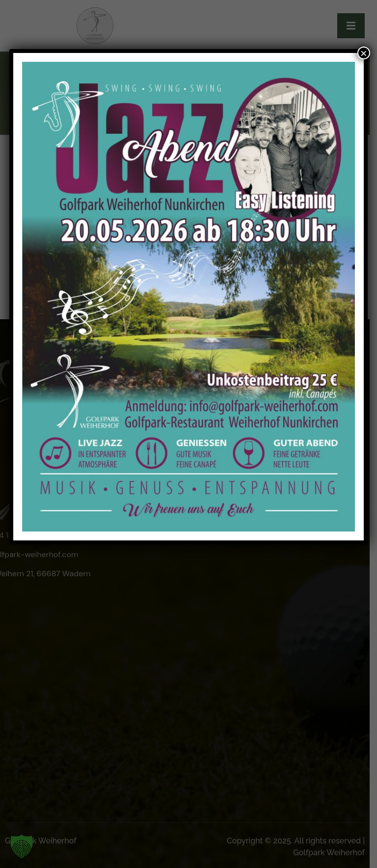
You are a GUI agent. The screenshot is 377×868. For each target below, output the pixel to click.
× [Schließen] (364, 53)
